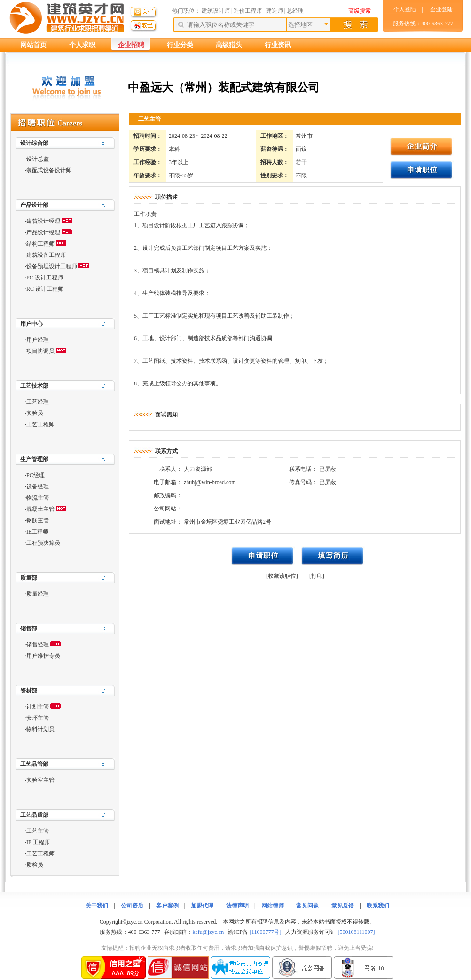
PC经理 (35, 475)
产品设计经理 (43, 232)
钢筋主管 (38, 520)
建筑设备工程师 (46, 255)
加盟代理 (202, 906)
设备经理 (38, 486)
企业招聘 (131, 45)
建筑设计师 (216, 11)
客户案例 (167, 906)
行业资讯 (278, 45)
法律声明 (237, 906)
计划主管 (38, 707)
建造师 (275, 11)
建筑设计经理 (43, 221)
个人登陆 (405, 9)
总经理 (295, 11)
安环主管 (38, 718)
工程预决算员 (43, 543)
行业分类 (180, 45)
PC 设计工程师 (45, 278)
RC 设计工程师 (45, 289)
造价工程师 (248, 11)
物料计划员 (40, 729)
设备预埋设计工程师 (52, 266)
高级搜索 (360, 11)
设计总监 (38, 159)
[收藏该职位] (282, 576)
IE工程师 (37, 532)
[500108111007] (356, 932)
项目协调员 (40, 351)
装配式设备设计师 (49, 170)
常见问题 (307, 906)
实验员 (35, 413)
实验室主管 (40, 780)
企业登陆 (441, 9)
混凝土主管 (40, 509)
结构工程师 (40, 244)
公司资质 (132, 906)
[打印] (317, 576)
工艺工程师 (40, 424)
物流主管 (38, 498)
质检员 (35, 865)
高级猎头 (229, 45)
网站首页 (33, 45)
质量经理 (38, 594)
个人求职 (82, 45)
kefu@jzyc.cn (208, 932)
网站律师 (273, 906)
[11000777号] (266, 932)
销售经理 (38, 645)
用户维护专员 (43, 656)
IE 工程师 (38, 842)
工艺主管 (38, 831)
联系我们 (378, 906)
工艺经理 (38, 402)
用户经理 (38, 340)
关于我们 (97, 906)
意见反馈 (343, 906)
